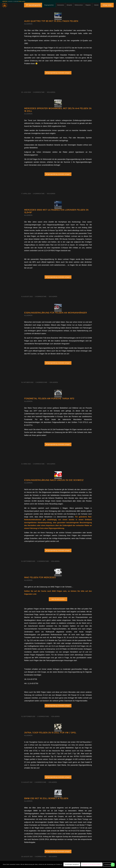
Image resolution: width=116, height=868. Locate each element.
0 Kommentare (39, 92)
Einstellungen (108, 864)
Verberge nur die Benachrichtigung (92, 864)
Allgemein (28, 24)
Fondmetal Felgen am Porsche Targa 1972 (49, 398)
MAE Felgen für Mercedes (40, 577)
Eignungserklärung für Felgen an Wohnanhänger (56, 313)
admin (53, 92)
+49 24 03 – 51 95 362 (13, 1)
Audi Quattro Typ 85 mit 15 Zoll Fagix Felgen (51, 21)
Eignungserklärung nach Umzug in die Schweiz (54, 480)
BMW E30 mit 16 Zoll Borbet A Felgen (46, 798)
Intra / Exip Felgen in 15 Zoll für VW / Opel (50, 733)
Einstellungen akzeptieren (72, 864)
